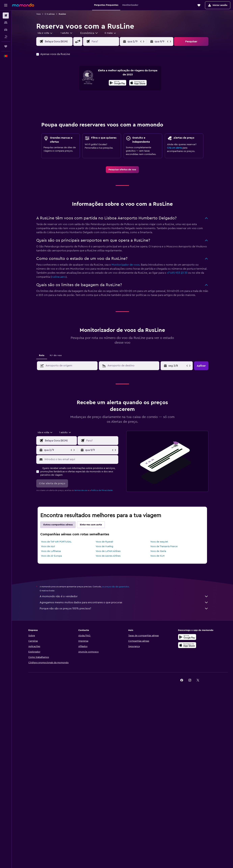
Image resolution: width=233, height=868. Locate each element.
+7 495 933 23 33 (177, 273)
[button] (6, 5)
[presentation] (138, 83)
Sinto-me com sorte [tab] (91, 525)
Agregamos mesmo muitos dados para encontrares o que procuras (124, 602)
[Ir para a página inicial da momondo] (23, 5)
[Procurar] (6, 23)
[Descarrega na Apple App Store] (187, 645)
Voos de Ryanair (104, 542)
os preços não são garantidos (115, 587)
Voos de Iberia (158, 551)
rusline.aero (59, 277)
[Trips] (6, 46)
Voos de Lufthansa (51, 551)
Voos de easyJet (159, 542)
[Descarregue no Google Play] (187, 637)
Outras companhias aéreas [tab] (58, 525)
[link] (122, 170)
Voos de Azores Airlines (108, 556)
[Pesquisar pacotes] (6, 37)
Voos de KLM (157, 556)
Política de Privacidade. (102, 490)
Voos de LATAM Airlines (108, 551)
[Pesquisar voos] (6, 16)
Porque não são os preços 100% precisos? (124, 609)
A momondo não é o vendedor (124, 596)
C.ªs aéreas (50, 14)
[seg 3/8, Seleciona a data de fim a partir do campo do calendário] (177, 366)
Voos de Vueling (104, 546)
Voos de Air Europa (51, 556)
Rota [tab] (42, 355)
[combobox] (45, 33)
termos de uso (81, 490)
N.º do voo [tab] (56, 355)
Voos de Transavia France (164, 546)
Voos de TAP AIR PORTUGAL (56, 542)
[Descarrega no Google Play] (118, 83)
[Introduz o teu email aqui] (81, 459)
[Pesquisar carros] (6, 30)
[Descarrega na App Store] (138, 83)
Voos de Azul (48, 546)
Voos (38, 14)
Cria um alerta (174, 148)
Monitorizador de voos (126, 265)
